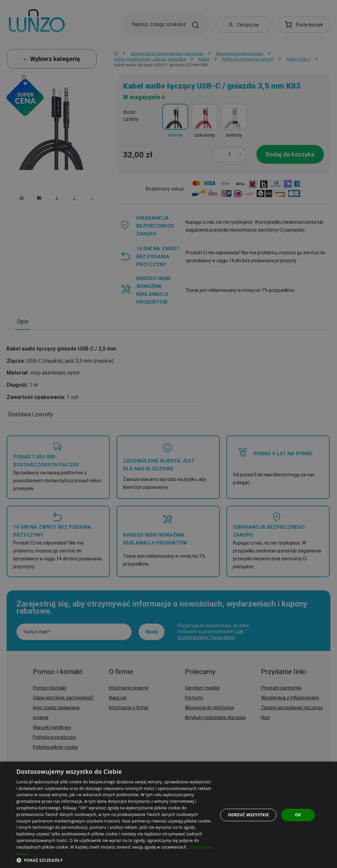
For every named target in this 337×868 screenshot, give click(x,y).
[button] (114, 860)
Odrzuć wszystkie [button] (248, 815)
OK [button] (298, 815)
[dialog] (168, 815)
